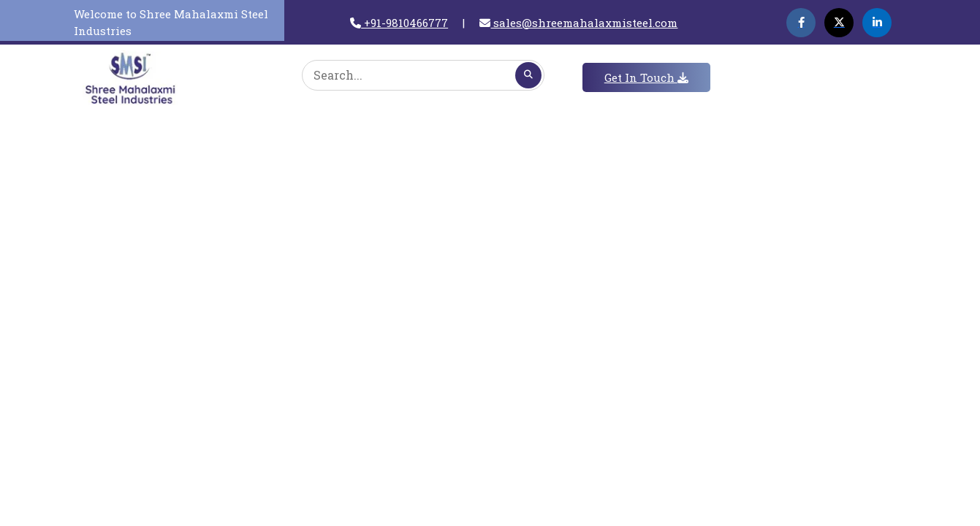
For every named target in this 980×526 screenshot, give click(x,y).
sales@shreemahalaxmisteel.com (578, 23)
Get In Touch (646, 77)
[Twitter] (839, 23)
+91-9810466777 (399, 23)
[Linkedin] (877, 23)
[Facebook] (801, 23)
